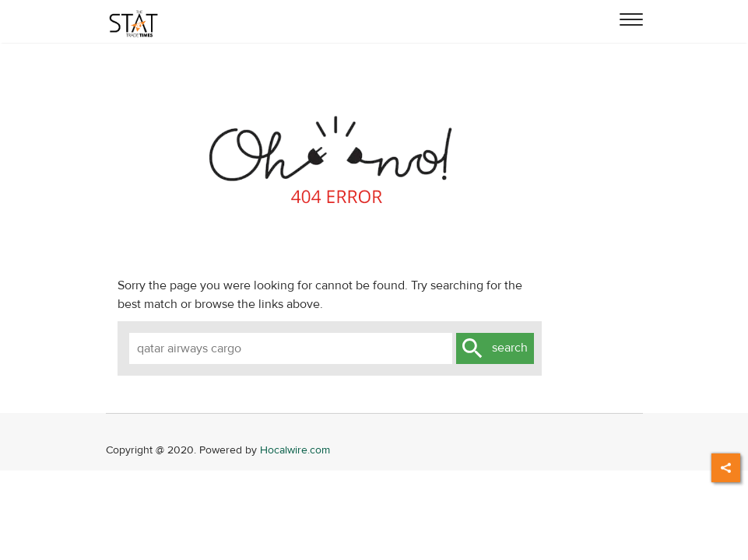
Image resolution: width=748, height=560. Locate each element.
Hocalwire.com (295, 450)
